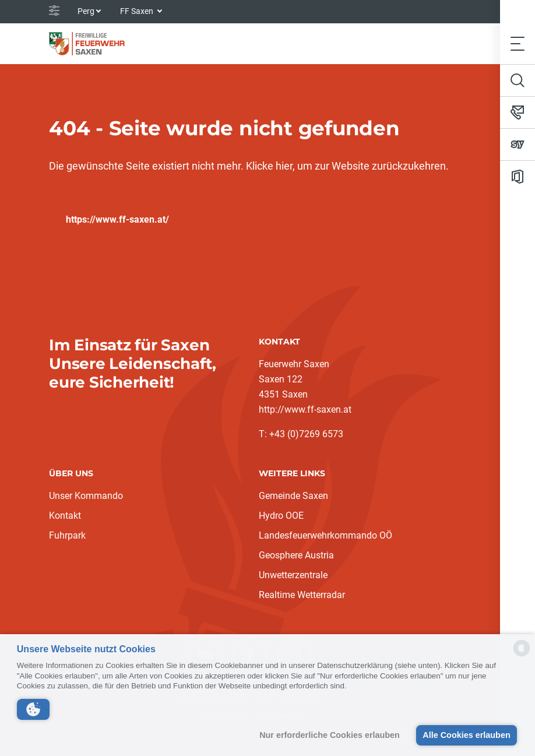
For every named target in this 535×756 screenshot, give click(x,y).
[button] (33, 709)
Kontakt (65, 516)
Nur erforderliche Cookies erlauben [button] (330, 735)
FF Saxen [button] (138, 11)
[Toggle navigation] (518, 43)
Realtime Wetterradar (302, 595)
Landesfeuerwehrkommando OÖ (325, 535)
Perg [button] (86, 11)
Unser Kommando (86, 496)
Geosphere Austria (296, 555)
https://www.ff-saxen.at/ (117, 219)
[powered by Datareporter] (522, 655)
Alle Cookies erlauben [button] (466, 735)
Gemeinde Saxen (293, 496)
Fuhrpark (67, 535)
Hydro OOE (281, 516)
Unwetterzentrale (293, 575)
